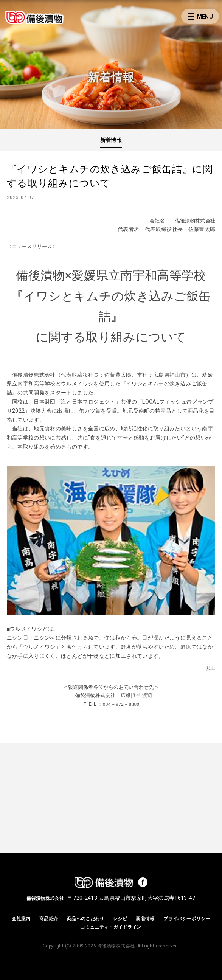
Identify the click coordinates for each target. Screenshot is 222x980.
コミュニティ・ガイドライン (111, 927)
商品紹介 (49, 919)
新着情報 (111, 140)
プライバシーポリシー (187, 919)
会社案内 (21, 919)
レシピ (120, 919)
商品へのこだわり (86, 919)
